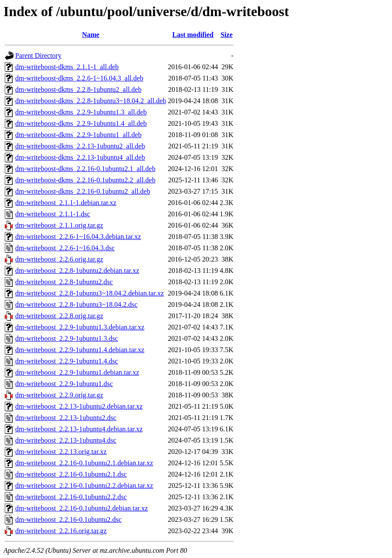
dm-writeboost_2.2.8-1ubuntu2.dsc (64, 282)
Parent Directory (38, 55)
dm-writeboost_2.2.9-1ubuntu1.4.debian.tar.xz (80, 350)
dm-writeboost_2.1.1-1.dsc (53, 214)
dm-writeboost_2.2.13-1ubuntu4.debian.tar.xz (79, 429)
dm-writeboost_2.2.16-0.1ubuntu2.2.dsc (71, 497)
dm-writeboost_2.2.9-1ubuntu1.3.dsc (67, 338)
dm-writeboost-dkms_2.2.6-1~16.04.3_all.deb (79, 78)
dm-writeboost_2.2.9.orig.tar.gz (59, 395)
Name (90, 35)
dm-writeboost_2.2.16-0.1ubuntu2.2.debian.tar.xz (84, 486)
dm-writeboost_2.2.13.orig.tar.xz (61, 452)
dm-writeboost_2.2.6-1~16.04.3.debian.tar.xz (78, 237)
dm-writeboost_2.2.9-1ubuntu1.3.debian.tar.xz (80, 327)
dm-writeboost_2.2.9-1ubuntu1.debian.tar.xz (77, 372)
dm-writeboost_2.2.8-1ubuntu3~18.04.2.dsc (76, 304)
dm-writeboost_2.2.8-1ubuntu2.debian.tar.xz (77, 271)
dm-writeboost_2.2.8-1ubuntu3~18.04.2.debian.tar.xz (90, 293)
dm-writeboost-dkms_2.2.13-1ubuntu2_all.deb (80, 146)
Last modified (193, 35)
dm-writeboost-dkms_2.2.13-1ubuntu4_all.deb (80, 157)
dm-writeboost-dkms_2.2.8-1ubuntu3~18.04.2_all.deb (91, 101)
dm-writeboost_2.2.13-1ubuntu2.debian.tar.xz (79, 406)
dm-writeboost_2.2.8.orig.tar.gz (59, 316)
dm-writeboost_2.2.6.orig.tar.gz (59, 259)
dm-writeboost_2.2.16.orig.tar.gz (61, 531)
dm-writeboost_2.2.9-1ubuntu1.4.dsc (67, 361)
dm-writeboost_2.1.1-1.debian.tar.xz (66, 203)
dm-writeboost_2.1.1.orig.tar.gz (59, 225)
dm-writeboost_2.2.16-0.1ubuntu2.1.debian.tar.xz (84, 463)
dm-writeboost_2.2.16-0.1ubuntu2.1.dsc (71, 474)
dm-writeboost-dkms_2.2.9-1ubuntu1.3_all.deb (81, 112)
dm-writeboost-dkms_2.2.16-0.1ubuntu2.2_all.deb (85, 180)
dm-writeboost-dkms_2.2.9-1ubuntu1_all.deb (78, 135)
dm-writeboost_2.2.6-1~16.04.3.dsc (65, 248)
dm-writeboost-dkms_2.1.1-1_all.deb (67, 67)
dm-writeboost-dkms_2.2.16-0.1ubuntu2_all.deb (83, 191)
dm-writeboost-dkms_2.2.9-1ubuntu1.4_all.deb (81, 123)
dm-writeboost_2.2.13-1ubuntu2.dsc (66, 418)
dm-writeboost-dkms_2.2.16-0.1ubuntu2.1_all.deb (85, 169)
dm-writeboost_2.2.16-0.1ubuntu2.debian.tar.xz (82, 508)
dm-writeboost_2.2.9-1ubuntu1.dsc (64, 384)
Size (227, 35)
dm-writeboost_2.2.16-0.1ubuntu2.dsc (68, 519)
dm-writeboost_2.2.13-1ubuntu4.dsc (66, 440)
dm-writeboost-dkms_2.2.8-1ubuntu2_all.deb (78, 89)
